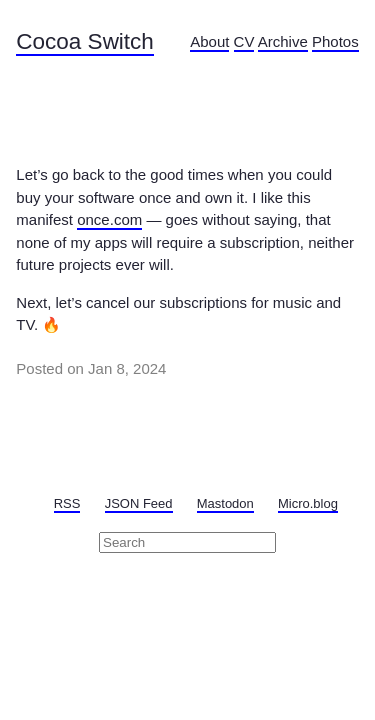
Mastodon (225, 503)
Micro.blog (308, 503)
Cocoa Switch (85, 41)
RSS (67, 503)
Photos (335, 41)
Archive (283, 41)
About (209, 41)
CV (244, 41)
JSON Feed (139, 503)
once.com (109, 219)
